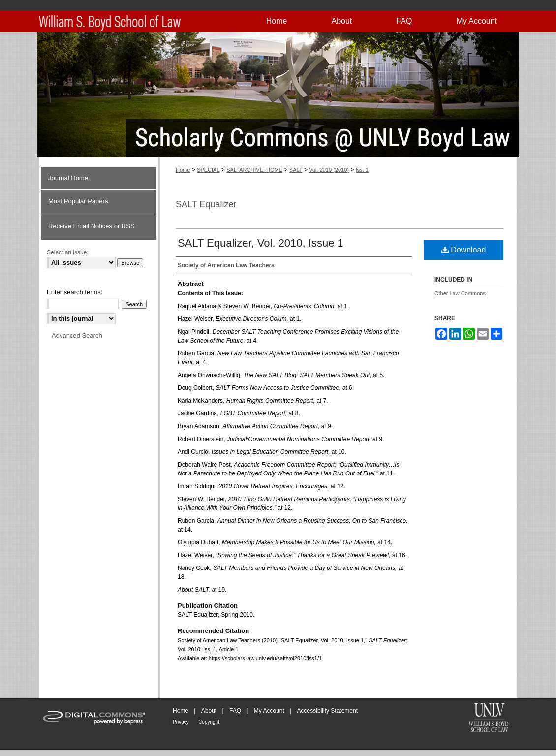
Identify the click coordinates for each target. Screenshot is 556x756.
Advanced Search (77, 335)
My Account (269, 711)
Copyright (209, 722)
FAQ (235, 711)
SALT (296, 170)
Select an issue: (68, 252)
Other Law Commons (460, 293)
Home (183, 170)
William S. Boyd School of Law (489, 719)
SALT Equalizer (206, 204)
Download (464, 250)
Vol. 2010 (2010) (329, 170)
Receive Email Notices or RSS (92, 226)
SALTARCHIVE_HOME (254, 170)
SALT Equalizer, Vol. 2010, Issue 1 (261, 243)
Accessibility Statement (327, 711)
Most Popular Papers (78, 201)
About (209, 711)
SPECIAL (208, 170)
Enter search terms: (75, 292)
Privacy (181, 722)
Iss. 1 (362, 170)
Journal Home (68, 178)
